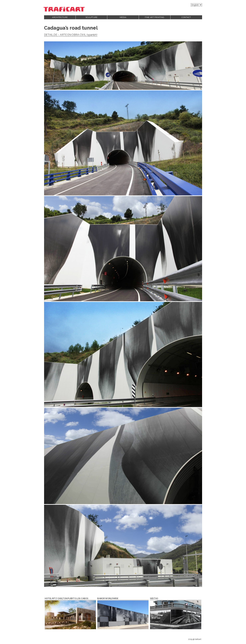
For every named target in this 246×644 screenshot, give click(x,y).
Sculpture (91, 17)
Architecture (60, 17)
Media (123, 17)
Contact (186, 17)
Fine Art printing (155, 17)
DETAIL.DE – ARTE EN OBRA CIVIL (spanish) (71, 35)
